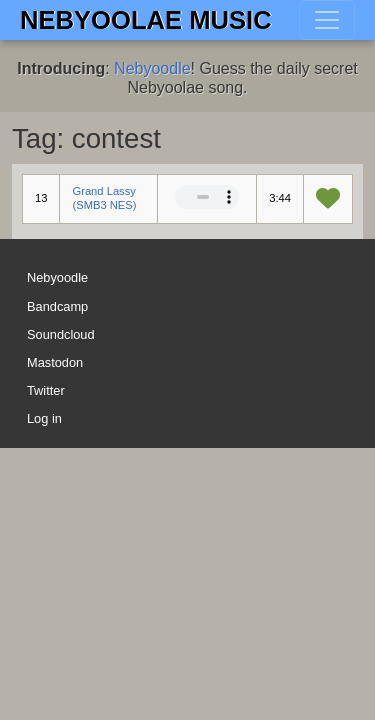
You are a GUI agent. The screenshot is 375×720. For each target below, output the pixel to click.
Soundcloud (61, 334)
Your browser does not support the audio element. (207, 197)
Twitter (46, 390)
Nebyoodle (152, 68)
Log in (44, 418)
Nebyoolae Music (146, 20)
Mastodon (55, 362)
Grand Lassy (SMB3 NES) (104, 198)
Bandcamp (57, 306)
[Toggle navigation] (327, 20)
